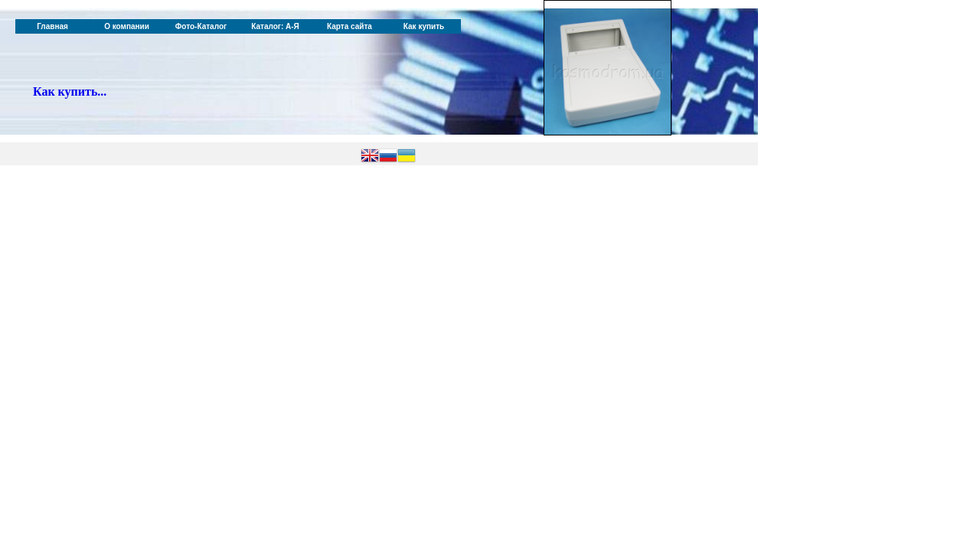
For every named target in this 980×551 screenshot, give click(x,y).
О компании (127, 26)
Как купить (424, 26)
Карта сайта (350, 26)
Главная (52, 26)
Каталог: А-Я (275, 26)
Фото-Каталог (201, 26)
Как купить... (70, 91)
